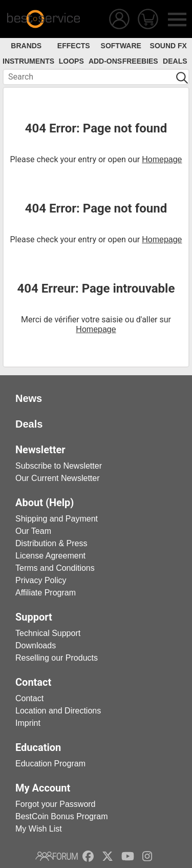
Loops (71, 61)
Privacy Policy (41, 580)
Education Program (50, 764)
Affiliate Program (46, 593)
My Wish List (39, 829)
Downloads (36, 645)
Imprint (28, 723)
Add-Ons (105, 61)
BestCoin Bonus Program (62, 816)
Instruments (28, 61)
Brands (26, 46)
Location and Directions (58, 711)
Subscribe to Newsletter (59, 466)
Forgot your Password (56, 804)
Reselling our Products (57, 658)
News (29, 398)
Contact (29, 698)
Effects (74, 46)
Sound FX (168, 46)
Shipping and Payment (57, 519)
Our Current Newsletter (58, 478)
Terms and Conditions (55, 568)
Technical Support (48, 633)
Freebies (140, 61)
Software (121, 46)
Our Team (33, 531)
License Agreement (50, 556)
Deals (175, 61)
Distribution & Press (51, 543)
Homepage (162, 159)
